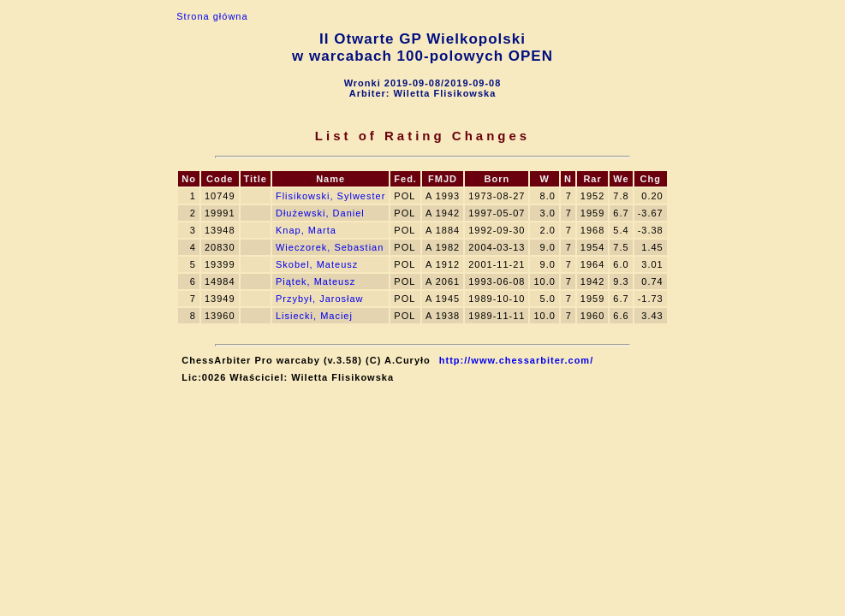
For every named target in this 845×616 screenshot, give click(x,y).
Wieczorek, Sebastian (330, 247)
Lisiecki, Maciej (314, 316)
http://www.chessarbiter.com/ (516, 360)
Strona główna (212, 16)
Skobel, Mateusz (317, 264)
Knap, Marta (306, 230)
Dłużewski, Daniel (320, 213)
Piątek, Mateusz (315, 281)
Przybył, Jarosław (320, 299)
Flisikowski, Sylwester (330, 196)
